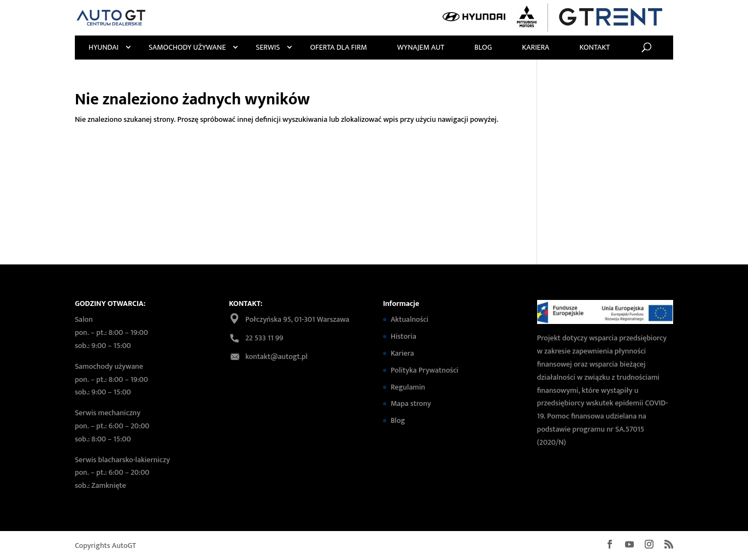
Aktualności (410, 319)
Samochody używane (187, 47)
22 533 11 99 (264, 338)
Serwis (268, 47)
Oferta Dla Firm (338, 47)
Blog (483, 47)
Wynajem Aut (421, 47)
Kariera (535, 47)
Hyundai (104, 47)
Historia (404, 336)
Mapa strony (411, 403)
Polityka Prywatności (425, 370)
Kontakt (594, 47)
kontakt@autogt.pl (276, 356)
